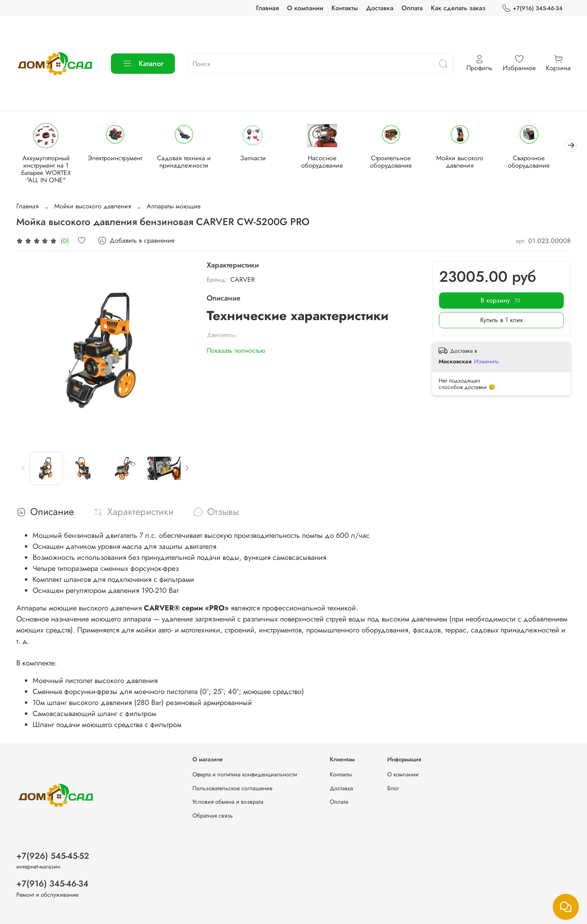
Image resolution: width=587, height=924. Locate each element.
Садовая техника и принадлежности (188, 162)
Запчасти (258, 158)
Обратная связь (213, 816)
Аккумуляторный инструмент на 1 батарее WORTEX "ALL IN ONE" (47, 169)
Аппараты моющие (174, 207)
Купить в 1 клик (502, 321)
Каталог (143, 64)
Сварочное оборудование (541, 162)
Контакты (345, 8)
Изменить (487, 362)
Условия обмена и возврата (228, 802)
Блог (393, 788)
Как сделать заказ (458, 8)
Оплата (412, 8)
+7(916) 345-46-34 (532, 8)
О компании (305, 8)
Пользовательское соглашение (232, 788)
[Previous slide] (23, 469)
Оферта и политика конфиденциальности (245, 774)
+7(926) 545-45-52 (53, 856)
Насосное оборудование (329, 162)
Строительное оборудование (399, 162)
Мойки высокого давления (470, 162)
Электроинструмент (117, 158)
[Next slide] (187, 469)
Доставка (380, 8)
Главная (267, 8)
